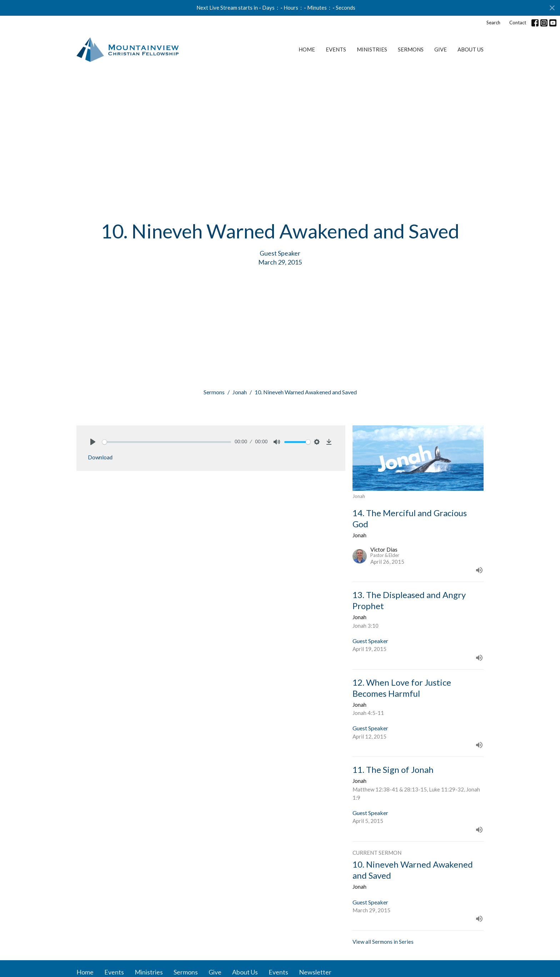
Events (336, 49)
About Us (471, 49)
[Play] (93, 442)
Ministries (372, 49)
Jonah (240, 392)
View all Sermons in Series (383, 942)
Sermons (411, 49)
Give (441, 49)
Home (307, 49)
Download (100, 457)
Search (493, 23)
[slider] (167, 442)
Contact (518, 23)
